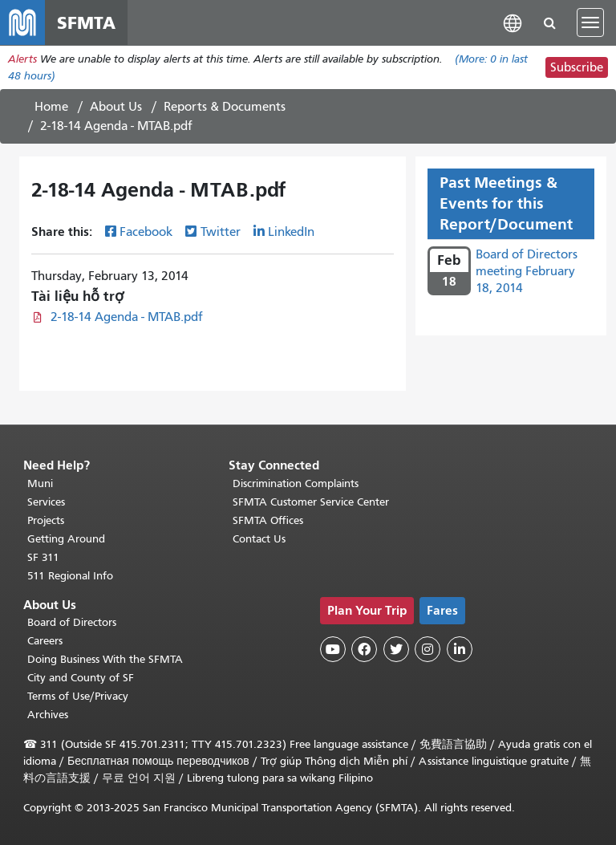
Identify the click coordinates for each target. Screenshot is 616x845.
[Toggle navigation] (590, 22)
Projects (46, 520)
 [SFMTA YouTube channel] (333, 649)
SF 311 (43, 557)
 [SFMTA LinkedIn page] (460, 649)
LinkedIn (291, 232)
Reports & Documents (225, 107)
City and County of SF (81, 678)
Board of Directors (72, 622)
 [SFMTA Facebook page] (364, 649)
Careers (45, 641)
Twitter (221, 232)
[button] (513, 22)
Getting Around (66, 539)
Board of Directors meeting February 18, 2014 (527, 271)
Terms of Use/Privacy (78, 696)
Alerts (22, 59)
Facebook (146, 232)
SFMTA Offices (268, 520)
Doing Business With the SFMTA (105, 659)
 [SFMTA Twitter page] (396, 649)
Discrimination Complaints (296, 483)
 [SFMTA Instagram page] (428, 649)
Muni (40, 483)
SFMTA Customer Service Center (311, 502)
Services (46, 502)
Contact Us (259, 539)
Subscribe (577, 67)
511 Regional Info (70, 576)
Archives (48, 715)
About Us (116, 107)
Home (51, 107)
